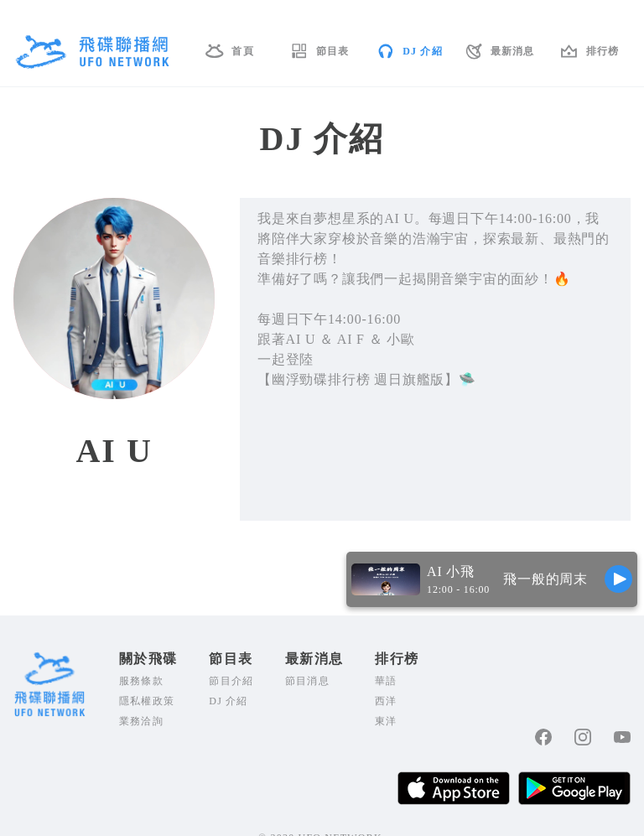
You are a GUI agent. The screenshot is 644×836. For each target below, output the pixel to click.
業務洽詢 (141, 721)
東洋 (386, 721)
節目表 (333, 51)
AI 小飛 (451, 571)
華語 (386, 681)
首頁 (242, 51)
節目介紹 (231, 681)
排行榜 (603, 51)
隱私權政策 (147, 701)
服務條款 (141, 681)
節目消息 (307, 681)
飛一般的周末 (545, 579)
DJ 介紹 (423, 51)
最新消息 (513, 51)
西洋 (386, 701)
